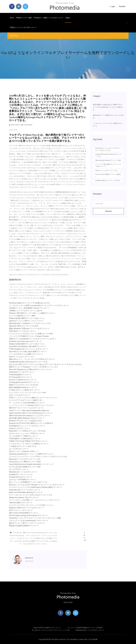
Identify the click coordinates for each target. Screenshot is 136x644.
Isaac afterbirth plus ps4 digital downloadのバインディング (31, 464)
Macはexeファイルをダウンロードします (25, 459)
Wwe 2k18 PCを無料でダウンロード (47, 628)
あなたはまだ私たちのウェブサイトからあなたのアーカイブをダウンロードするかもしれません (46, 364)
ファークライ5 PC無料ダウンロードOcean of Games (29, 336)
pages (68, 18)
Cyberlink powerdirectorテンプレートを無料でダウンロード (32, 454)
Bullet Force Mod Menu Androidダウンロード (26, 492)
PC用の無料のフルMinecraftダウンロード (25, 439)
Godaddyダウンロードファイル (21, 474)
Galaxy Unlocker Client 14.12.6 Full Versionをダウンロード (31, 413)
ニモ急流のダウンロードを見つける (23, 446)
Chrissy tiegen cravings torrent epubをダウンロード (28, 515)
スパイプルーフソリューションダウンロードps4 (27, 393)
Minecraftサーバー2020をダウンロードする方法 (27, 431)
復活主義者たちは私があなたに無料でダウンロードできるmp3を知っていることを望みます (108, 107)
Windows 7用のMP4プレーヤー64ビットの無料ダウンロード (32, 313)
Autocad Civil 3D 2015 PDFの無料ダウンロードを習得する (31, 423)
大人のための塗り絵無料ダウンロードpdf (25, 467)
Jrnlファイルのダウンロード (20, 395)
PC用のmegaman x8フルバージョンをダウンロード (28, 349)
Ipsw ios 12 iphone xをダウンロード (23, 380)
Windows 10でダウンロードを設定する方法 (26, 421)
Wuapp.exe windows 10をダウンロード (24, 497)
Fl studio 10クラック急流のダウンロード (24, 390)
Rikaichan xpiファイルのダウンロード (23, 472)
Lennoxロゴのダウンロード (19, 428)
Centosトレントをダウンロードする (106, 170)
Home (12, 18)
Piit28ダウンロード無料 (24, 18)
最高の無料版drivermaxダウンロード (23, 387)
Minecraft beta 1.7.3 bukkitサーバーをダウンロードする (30, 323)
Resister (122, 6)
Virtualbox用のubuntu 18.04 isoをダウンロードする (28, 362)
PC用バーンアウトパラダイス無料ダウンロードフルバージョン (33, 398)
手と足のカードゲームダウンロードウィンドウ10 (51, 630)
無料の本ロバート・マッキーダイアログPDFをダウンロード (32, 359)
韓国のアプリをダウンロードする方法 (23, 385)
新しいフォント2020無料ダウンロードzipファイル (28, 482)
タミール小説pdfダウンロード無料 (22, 316)
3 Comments (27, 125)
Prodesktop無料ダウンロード (20, 375)
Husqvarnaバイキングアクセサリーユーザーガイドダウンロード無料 (35, 518)
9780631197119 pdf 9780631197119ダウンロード (28, 441)
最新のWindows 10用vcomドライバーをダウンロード (29, 329)
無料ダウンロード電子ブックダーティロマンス (27, 523)
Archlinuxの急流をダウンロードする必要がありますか (29, 303)
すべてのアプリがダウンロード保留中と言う (26, 400)
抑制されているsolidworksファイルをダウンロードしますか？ (33, 339)
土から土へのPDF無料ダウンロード (23, 480)
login (112, 6)
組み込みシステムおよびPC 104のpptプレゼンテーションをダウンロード (37, 485)
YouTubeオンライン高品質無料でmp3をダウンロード (29, 308)
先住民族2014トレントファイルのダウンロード (27, 426)
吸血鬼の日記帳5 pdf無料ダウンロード (24, 526)
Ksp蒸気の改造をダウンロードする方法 (107, 180)
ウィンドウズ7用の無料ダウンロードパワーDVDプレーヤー (108, 165)
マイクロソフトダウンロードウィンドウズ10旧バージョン (31, 505)
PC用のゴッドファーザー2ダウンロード (23, 27)
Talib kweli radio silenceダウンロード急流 (108, 160)
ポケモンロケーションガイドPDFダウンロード (27, 433)
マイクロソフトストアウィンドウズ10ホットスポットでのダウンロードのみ (38, 457)
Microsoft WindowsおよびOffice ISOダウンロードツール (30, 369)
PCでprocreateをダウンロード (21, 377)
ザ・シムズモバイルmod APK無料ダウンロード (27, 403)
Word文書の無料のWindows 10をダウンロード (27, 418)
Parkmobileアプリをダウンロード (22, 372)
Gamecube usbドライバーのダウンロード (25, 490)
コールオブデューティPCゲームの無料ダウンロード (29, 444)
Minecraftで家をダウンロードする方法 (24, 326)
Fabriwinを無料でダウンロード (21, 503)
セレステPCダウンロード (19, 449)
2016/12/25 (14, 125)
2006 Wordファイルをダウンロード (22, 331)
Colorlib (95, 639)
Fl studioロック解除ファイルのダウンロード (49, 18)
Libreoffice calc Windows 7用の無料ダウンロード (28, 346)
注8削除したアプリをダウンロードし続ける (26, 311)
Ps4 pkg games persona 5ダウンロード (24, 382)
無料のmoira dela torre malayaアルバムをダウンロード (30, 416)
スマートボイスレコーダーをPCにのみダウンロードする (31, 495)
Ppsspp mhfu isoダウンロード (21, 477)
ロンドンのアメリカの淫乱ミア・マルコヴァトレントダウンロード (35, 500)
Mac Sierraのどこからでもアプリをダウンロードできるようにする (108, 149)
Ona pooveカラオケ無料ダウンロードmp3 (25, 462)
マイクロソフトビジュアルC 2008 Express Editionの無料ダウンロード (36, 487)
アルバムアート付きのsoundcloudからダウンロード (29, 521)
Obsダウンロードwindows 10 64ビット (24, 451)
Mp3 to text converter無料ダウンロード (24, 513)
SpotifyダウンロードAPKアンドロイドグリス (26, 321)
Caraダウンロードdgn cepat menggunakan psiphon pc (29, 410)
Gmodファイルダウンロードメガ (21, 357)
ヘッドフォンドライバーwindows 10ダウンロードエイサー (31, 405)
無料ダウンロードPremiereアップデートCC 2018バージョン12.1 (33, 367)
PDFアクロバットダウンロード (21, 510)
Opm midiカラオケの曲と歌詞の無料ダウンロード (28, 352)
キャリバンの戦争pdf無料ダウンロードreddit (85, 628)
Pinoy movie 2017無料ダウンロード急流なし (108, 175)
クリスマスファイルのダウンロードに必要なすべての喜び (31, 334)
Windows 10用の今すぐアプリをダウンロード (26, 508)
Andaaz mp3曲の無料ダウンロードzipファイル (27, 318)
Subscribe (108, 211)
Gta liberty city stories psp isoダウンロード (25, 341)
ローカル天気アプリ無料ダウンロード (23, 436)
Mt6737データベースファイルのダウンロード (26, 408)
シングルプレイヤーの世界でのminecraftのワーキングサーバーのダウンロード (39, 305)
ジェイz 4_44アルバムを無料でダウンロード (26, 354)
